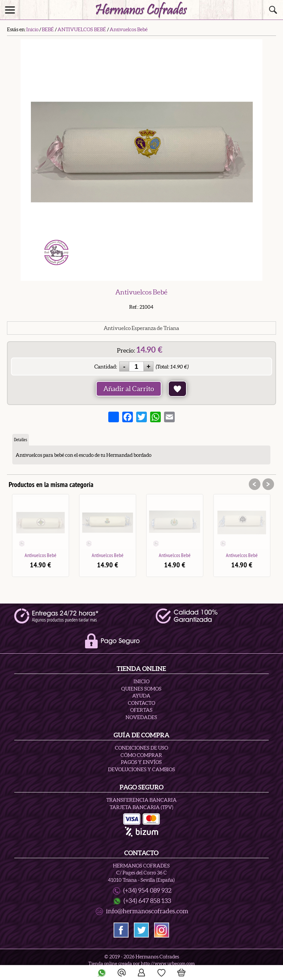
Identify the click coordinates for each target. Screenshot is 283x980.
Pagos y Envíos (141, 762)
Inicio (141, 681)
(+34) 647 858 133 (147, 901)
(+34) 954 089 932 (147, 891)
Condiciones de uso (141, 748)
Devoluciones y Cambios (141, 769)
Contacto (141, 703)
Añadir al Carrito (129, 389)
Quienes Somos (141, 689)
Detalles (21, 440)
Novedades (141, 717)
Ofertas (141, 710)
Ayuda (141, 696)
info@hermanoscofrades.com (147, 911)
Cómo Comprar (141, 755)
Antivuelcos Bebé (41, 555)
